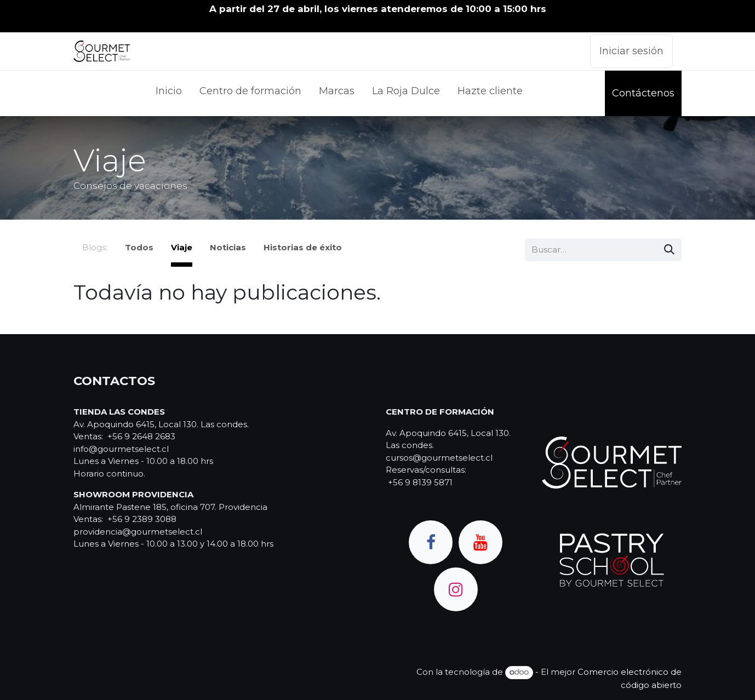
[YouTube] (481, 542)
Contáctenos (643, 93)
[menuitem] (169, 93)
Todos (139, 247)
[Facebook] (431, 542)
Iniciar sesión (631, 51)
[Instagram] (456, 589)
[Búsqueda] (669, 250)
